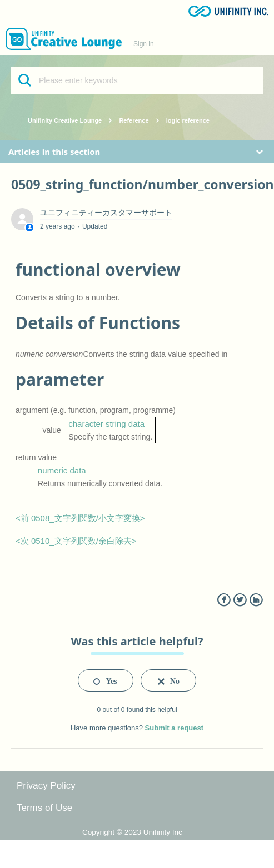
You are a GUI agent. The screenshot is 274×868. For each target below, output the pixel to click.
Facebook (224, 600)
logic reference (188, 120)
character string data (106, 424)
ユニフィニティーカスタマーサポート (106, 213)
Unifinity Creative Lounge (65, 120)
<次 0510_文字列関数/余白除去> (76, 541)
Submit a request (174, 728)
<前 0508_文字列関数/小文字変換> (80, 518)
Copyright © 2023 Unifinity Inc (132, 832)
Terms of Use (44, 808)
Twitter (240, 600)
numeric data (62, 470)
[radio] (106, 680)
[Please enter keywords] (137, 80)
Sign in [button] (144, 44)
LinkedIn (256, 600)
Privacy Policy (46, 786)
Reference (134, 120)
